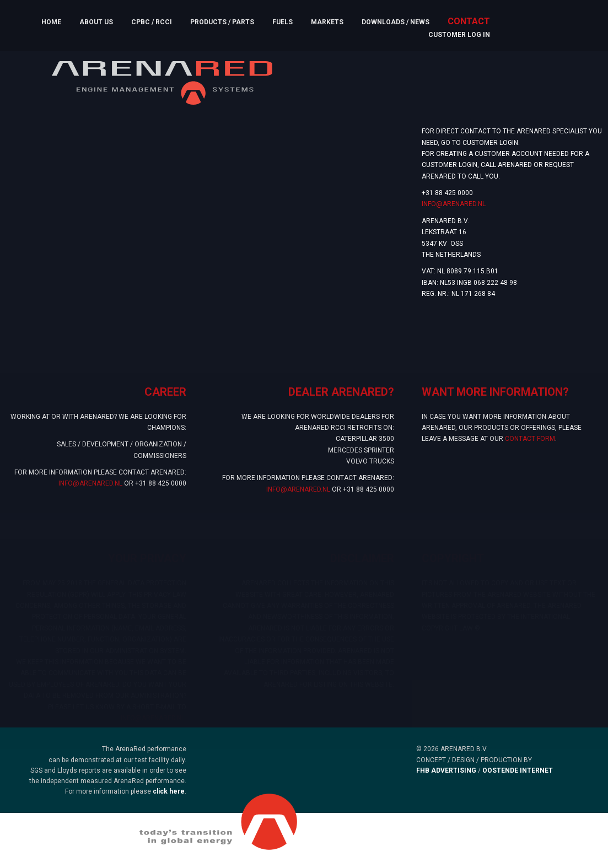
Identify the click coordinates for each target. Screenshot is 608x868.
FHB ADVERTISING (446, 770)
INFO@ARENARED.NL (454, 204)
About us (96, 22)
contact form (530, 445)
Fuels (283, 22)
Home (51, 22)
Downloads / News (396, 22)
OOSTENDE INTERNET (518, 770)
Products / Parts (222, 22)
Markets (327, 22)
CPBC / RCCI (152, 22)
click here (169, 791)
